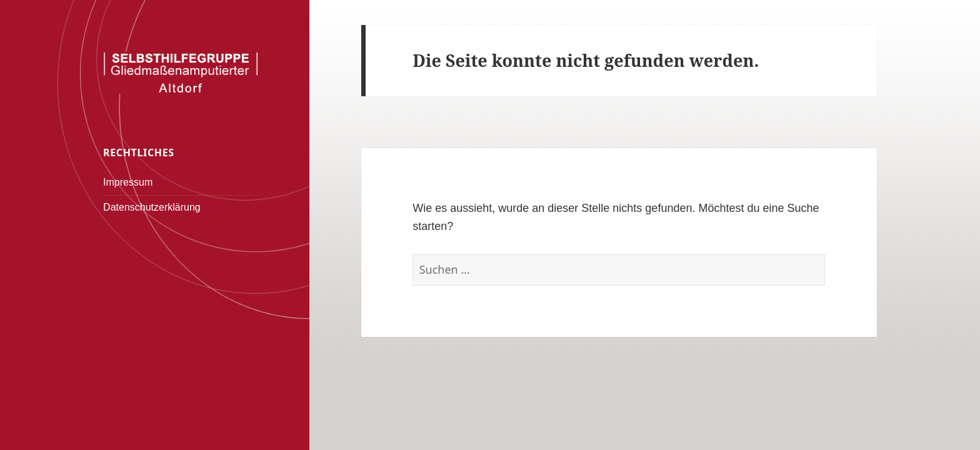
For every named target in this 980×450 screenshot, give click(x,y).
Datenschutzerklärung (152, 207)
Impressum (128, 182)
